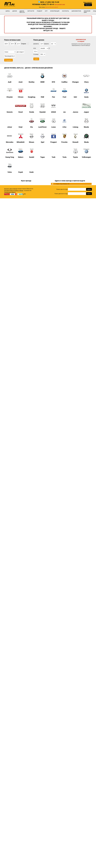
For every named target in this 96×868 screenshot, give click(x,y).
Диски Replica (22, 12)
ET (49, 48)
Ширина (46, 44)
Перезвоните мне (60, 5)
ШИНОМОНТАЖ (81, 41)
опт (46, 11)
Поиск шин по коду (62, 189)
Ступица (36, 54)
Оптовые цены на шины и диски (14, 191)
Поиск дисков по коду (61, 194)
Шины (8, 11)
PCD (35, 48)
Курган (47, 7)
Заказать (88, 5)
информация (55, 11)
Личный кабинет (54, 7)
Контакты (65, 11)
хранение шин (87, 12)
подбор (40, 11)
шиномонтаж (76, 11)
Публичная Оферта (10, 192)
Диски (15, 11)
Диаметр (36, 44)
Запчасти (31, 11)
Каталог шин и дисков (11, 189)
